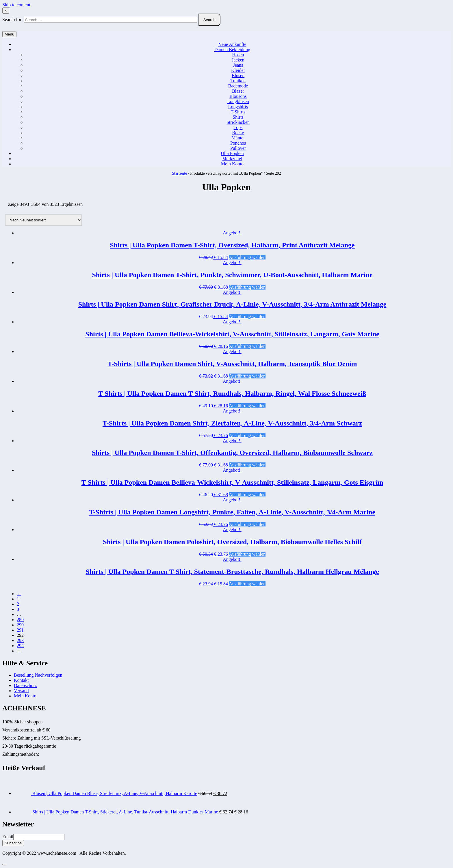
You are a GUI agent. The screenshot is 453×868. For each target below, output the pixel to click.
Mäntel (238, 138)
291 (20, 630)
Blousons (238, 96)
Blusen (238, 75)
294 (20, 646)
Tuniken (238, 81)
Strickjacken (238, 122)
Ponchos (238, 143)
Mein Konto (232, 164)
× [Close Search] (6, 11)
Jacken (238, 60)
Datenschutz (25, 685)
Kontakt (21, 680)
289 (20, 620)
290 (20, 625)
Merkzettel (232, 159)
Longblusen (238, 101)
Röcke (238, 133)
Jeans (238, 65)
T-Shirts (238, 112)
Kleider (238, 70)
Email (8, 837)
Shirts (238, 117)
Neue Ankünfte (232, 44)
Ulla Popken (232, 153)
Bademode (238, 86)
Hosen (238, 55)
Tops (238, 127)
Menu (9, 34)
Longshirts (238, 107)
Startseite (179, 173)
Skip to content (16, 5)
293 (20, 640)
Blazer (238, 91)
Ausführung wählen (247, 257)
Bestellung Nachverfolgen (38, 675)
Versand (21, 691)
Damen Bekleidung (232, 50)
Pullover (238, 148)
